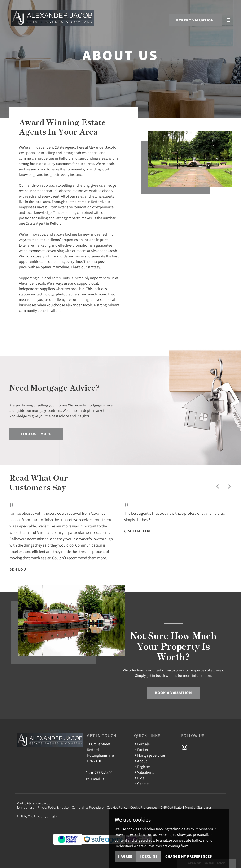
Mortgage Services (150, 755)
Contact (142, 784)
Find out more (36, 434)
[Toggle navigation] (228, 20)
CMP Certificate (171, 807)
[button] (218, 486)
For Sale (142, 744)
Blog (139, 778)
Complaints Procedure (88, 807)
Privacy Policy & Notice (53, 807)
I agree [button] (125, 856)
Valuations (144, 772)
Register (142, 767)
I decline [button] (149, 856)
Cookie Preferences (144, 807)
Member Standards (198, 807)
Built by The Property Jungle (37, 816)
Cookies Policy (117, 807)
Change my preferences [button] (189, 856)
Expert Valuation (195, 20)
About (140, 761)
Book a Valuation (173, 693)
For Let (141, 750)
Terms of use (25, 807)
